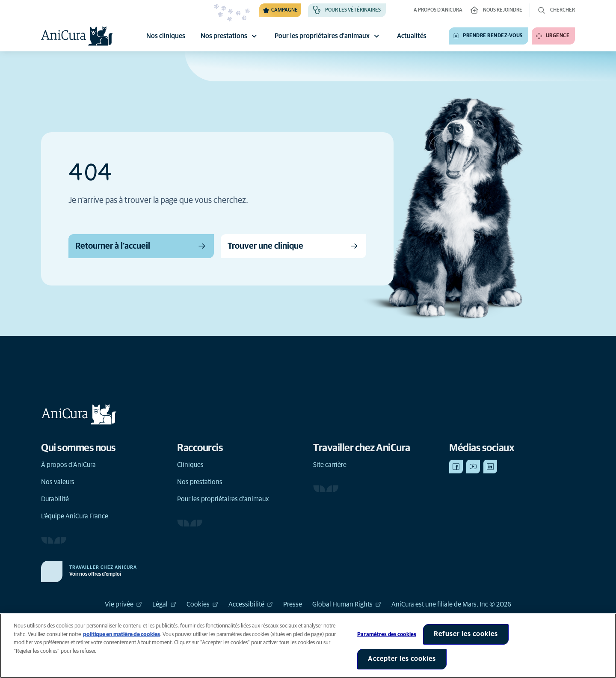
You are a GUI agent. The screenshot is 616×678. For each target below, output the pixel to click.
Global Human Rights (347, 604)
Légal (164, 604)
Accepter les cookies (402, 659)
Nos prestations (230, 36)
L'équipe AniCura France (75, 516)
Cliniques (190, 465)
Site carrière (330, 465)
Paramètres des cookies (387, 635)
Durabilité (55, 499)
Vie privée (123, 604)
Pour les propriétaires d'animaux (328, 36)
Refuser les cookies (466, 634)
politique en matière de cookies (121, 635)
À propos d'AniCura (68, 465)
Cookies (202, 604)
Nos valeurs (58, 482)
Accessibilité (251, 604)
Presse (293, 604)
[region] (308, 646)
